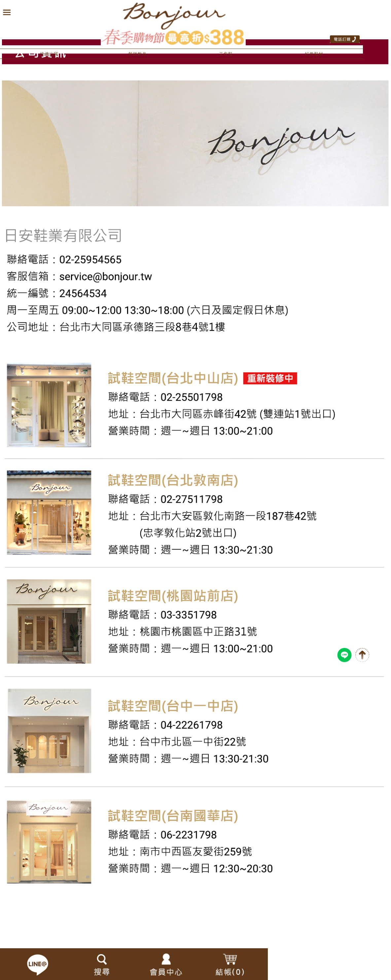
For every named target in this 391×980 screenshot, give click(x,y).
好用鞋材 (314, 54)
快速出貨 (49, 54)
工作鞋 (226, 54)
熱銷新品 (137, 54)
